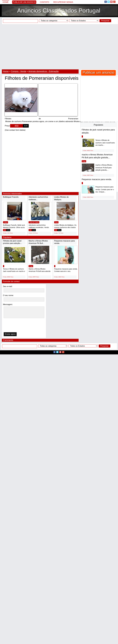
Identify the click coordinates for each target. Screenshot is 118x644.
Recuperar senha (63, 2)
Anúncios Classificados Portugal (59, 11)
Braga (31, 266)
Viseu (56, 222)
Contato (45, 2)
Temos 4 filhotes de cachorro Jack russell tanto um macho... (105, 143)
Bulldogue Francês (11, 197)
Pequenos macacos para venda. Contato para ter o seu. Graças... (105, 189)
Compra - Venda (19, 71)
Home (6, 2)
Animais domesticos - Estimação (43, 71)
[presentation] (16, 326)
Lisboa (6, 222)
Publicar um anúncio (24, 2)
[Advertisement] (22, 47)
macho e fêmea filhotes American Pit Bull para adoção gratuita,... (104, 167)
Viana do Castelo (34, 222)
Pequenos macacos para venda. (97, 179)
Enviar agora (10, 334)
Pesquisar (105, 21)
